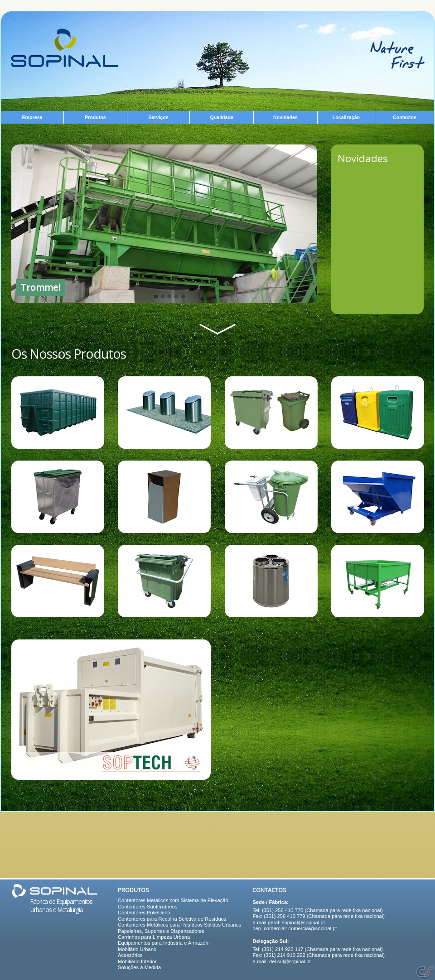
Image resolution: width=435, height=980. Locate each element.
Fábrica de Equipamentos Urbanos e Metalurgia (61, 905)
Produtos (133, 890)
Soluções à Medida (139, 967)
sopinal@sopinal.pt (303, 922)
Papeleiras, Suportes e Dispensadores (161, 931)
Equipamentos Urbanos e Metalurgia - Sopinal (65, 48)
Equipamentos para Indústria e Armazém (164, 943)
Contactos (269, 890)
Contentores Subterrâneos (147, 907)
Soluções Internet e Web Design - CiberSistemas (425, 972)
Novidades (363, 158)
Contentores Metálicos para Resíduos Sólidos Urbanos (179, 925)
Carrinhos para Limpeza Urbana (154, 937)
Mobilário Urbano (137, 949)
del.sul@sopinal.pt (290, 961)
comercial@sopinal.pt (312, 928)
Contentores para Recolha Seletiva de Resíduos (172, 919)
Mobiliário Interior (137, 961)
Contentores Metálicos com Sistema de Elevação (173, 900)
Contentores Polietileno (144, 913)
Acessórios (130, 955)
